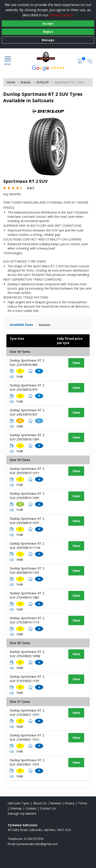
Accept (48, 23)
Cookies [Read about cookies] (31, 808)
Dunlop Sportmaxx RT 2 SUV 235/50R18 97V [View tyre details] (27, 387)
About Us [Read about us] (40, 803)
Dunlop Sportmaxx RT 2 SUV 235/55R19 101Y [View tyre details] (27, 471)
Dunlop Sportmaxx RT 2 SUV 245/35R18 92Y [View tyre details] (27, 412)
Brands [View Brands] (26, 82)
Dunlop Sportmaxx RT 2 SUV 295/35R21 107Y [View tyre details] (27, 762)
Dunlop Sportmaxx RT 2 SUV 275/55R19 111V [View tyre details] (27, 620)
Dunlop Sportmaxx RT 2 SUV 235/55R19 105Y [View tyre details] (27, 496)
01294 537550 (34, 839)
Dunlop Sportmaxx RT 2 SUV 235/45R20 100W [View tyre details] (27, 654)
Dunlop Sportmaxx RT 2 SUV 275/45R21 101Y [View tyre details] (27, 737)
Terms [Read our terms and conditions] (83, 803)
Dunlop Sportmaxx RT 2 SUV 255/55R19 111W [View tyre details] (27, 546)
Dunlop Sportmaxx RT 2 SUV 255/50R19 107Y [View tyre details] (27, 521)
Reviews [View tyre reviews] (45, 325)
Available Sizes (21, 325)
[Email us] (37, 844)
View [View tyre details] (76, 363)
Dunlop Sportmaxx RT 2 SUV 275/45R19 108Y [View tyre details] (27, 595)
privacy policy (61, 15)
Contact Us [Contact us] (48, 808)
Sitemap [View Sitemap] (16, 808)
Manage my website (22, 813)
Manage (48, 40)
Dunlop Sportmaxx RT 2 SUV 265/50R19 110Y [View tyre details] (27, 570)
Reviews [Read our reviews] (56, 803)
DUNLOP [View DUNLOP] (43, 82)
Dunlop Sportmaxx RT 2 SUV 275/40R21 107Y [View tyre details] (27, 713)
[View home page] (48, 57)
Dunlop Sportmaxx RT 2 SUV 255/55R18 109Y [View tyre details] (27, 437)
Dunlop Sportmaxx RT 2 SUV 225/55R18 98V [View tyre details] (27, 363)
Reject (48, 32)
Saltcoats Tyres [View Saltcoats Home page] (19, 803)
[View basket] (80, 61)
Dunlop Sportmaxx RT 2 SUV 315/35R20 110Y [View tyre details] (27, 679)
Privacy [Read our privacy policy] (70, 803)
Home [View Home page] (11, 82)
